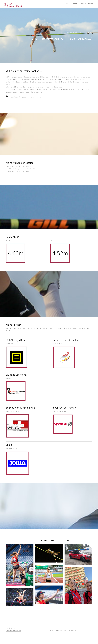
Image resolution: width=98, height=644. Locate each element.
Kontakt (91, 3)
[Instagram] (68, 541)
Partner (83, 3)
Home (67, 3)
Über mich (75, 3)
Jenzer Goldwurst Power (13, 630)
